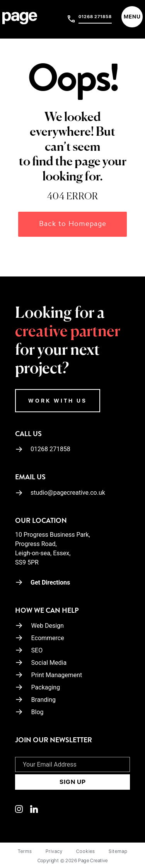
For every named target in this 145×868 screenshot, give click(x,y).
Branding (43, 700)
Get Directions (43, 582)
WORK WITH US (58, 401)
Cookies (86, 851)
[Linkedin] (23, 809)
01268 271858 (95, 17)
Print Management (57, 675)
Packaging (46, 687)
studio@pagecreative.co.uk (60, 493)
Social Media (49, 663)
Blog (38, 712)
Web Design (48, 626)
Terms (25, 851)
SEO (37, 650)
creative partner (68, 332)
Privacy (54, 851)
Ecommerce (48, 638)
